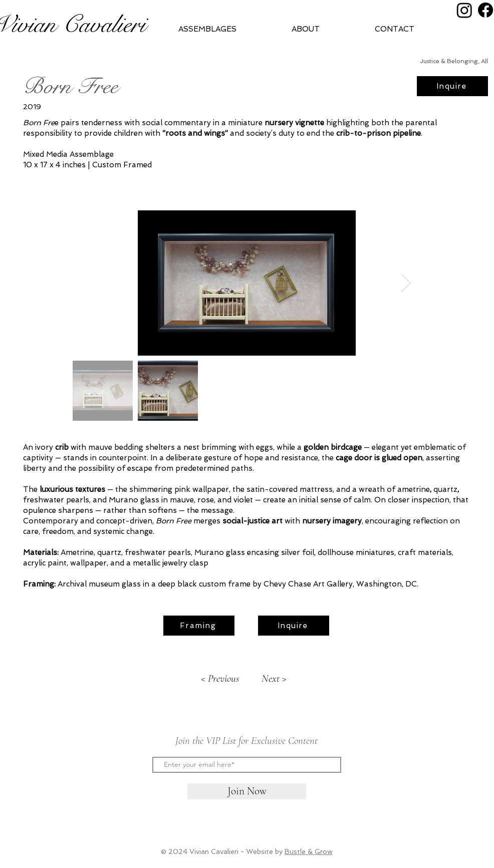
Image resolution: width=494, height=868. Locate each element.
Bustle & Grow (309, 851)
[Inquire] (452, 86)
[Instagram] (464, 10)
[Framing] (199, 626)
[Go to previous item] (220, 679)
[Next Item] (406, 283)
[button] (325, 29)
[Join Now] (247, 791)
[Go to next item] (274, 679)
